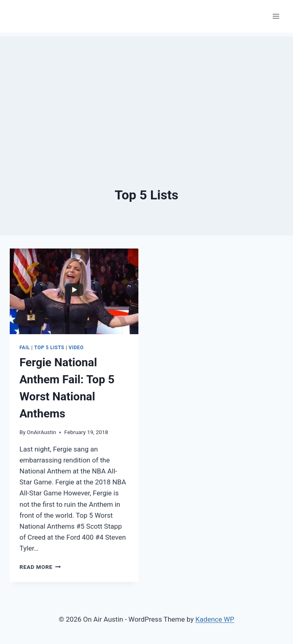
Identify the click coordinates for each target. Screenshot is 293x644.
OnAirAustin (41, 432)
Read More (40, 567)
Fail (25, 348)
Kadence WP (215, 619)
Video (76, 348)
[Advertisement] (146, 93)
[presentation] (74, 291)
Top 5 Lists (49, 348)
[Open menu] (276, 16)
